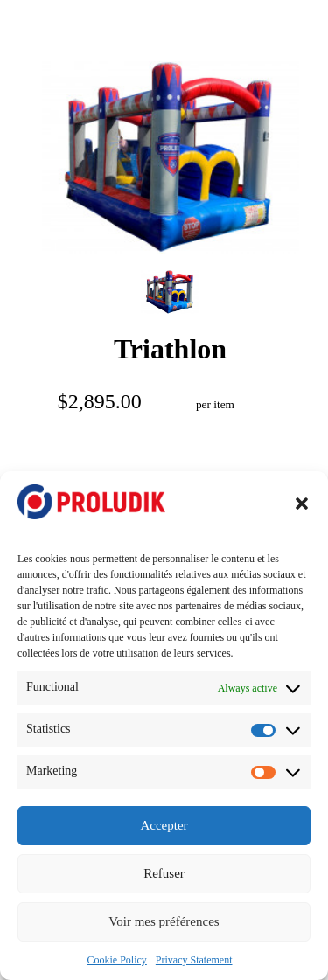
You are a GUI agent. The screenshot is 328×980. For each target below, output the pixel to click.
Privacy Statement (194, 960)
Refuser (164, 873)
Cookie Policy (117, 960)
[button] (302, 504)
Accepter (164, 825)
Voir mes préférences (164, 921)
